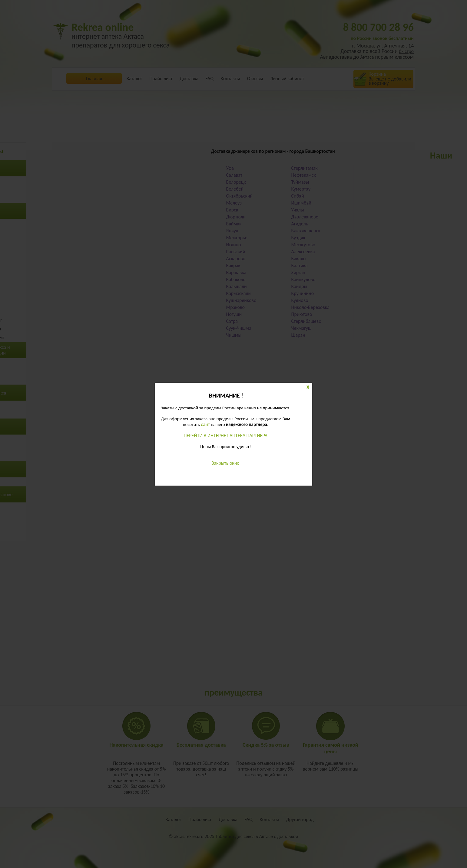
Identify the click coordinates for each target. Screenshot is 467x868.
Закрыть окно (226, 463)
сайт (205, 424)
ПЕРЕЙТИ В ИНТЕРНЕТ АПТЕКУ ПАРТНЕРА (226, 436)
